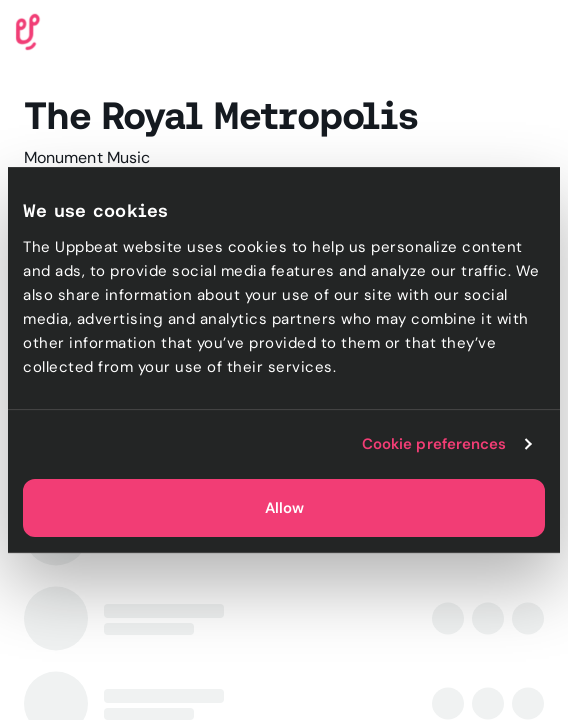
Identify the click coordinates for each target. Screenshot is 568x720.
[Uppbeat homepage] (28, 30)
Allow (284, 508)
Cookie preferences (434, 444)
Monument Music (87, 157)
